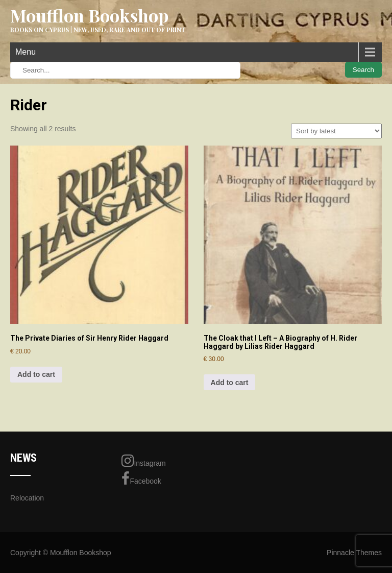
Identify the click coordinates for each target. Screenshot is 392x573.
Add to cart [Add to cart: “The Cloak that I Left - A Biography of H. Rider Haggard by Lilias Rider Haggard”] (230, 383)
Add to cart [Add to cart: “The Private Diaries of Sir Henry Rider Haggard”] (36, 374)
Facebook (141, 479)
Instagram (143, 461)
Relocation (27, 498)
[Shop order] (336, 131)
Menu (26, 52)
